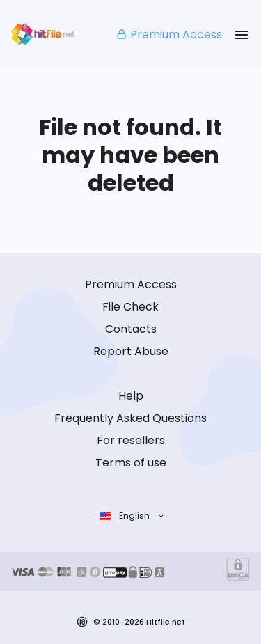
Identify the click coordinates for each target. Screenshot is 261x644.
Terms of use (131, 463)
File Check (130, 307)
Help (131, 396)
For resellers (131, 440)
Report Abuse (131, 351)
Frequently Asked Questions (130, 418)
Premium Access (169, 34)
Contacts (131, 329)
